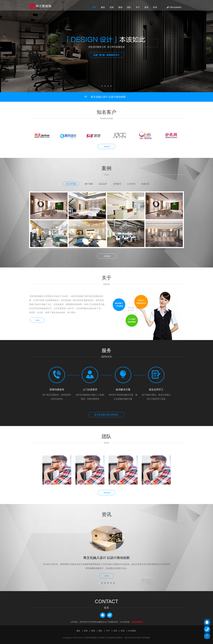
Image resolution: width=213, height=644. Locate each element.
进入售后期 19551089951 (106, 415)
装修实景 (145, 184)
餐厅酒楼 (89, 184)
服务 (103, 8)
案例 (120, 8)
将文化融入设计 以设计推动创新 (108, 97)
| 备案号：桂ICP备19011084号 (129, 637)
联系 (155, 8)
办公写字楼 (71, 184)
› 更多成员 (106, 492)
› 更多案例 (106, 256)
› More (38, 320)
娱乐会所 (103, 184)
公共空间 (131, 184)
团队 (129, 8)
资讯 (146, 8)
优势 (112, 8)
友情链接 (146, 637)
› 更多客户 (106, 146)
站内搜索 (132, 630)
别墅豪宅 (117, 184)
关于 (138, 8)
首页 (94, 8)
